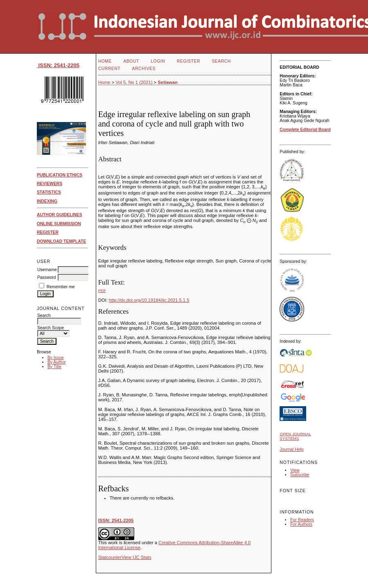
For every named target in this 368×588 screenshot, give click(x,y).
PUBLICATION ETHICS (60, 175)
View (295, 470)
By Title (54, 367)
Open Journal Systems (295, 436)
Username (47, 270)
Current (109, 69)
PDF (102, 291)
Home (105, 61)
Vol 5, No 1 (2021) (134, 82)
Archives (144, 69)
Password (47, 277)
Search (221, 61)
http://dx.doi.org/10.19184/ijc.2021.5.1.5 (149, 300)
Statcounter (110, 557)
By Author (57, 362)
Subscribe (300, 475)
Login (158, 61)
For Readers (302, 520)
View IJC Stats (137, 557)
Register (189, 61)
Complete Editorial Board (305, 130)
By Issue (56, 358)
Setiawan (168, 82)
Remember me (61, 287)
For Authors (301, 524)
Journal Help (291, 449)
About (131, 61)
